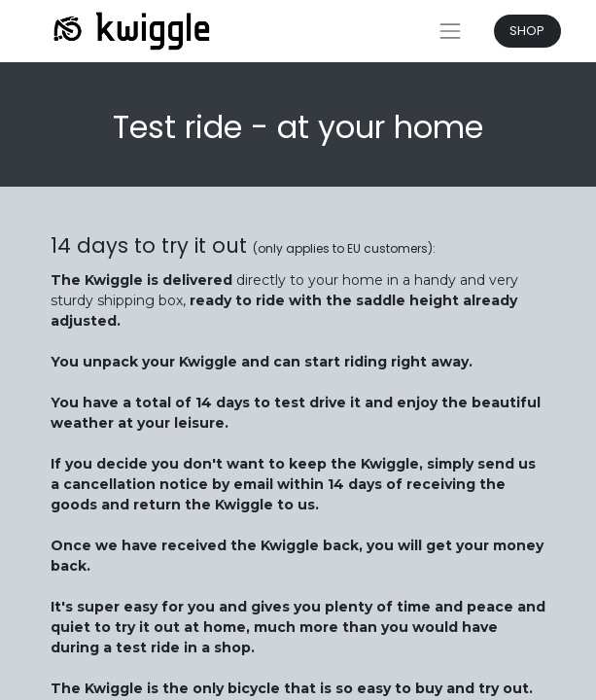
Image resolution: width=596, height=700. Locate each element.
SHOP (527, 31)
